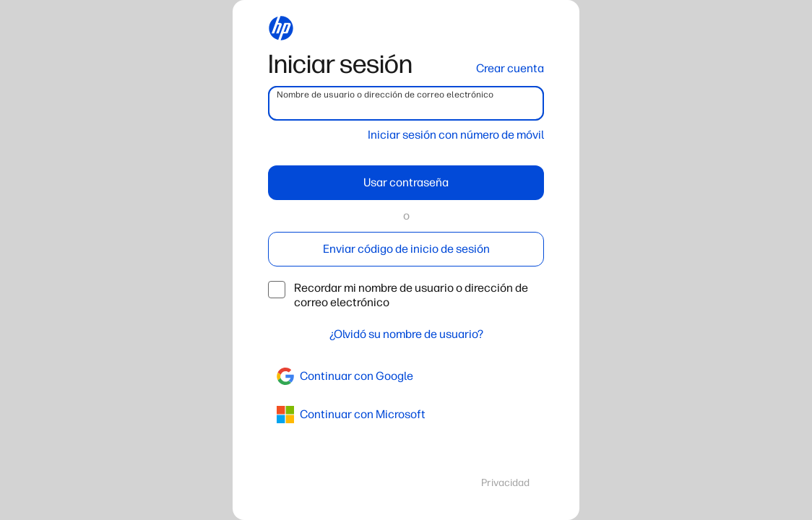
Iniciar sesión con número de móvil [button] (456, 135)
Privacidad (505, 483)
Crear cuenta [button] (510, 68)
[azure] (406, 415)
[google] (406, 376)
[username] (406, 103)
